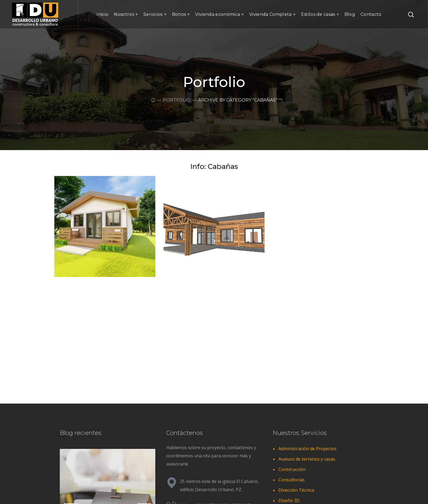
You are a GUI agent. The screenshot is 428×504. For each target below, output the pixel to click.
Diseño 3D (289, 500)
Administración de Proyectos (307, 449)
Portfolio (177, 100)
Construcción (292, 469)
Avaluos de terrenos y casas (307, 459)
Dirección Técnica (296, 490)
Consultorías (292, 480)
